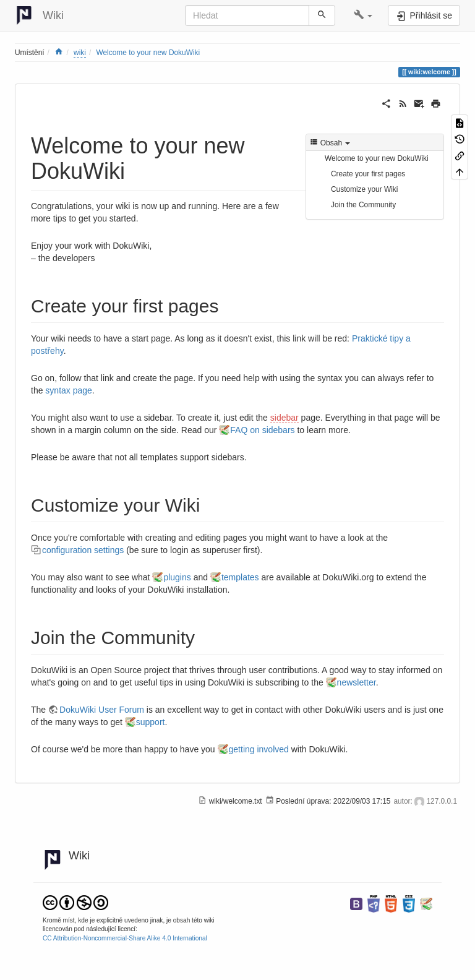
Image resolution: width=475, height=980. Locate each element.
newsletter (357, 682)
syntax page (69, 390)
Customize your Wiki (364, 189)
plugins (177, 577)
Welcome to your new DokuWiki (148, 53)
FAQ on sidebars (262, 430)
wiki (80, 53)
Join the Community (363, 205)
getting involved (259, 749)
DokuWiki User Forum (102, 710)
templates (240, 577)
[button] (363, 15)
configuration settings (83, 550)
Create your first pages (368, 174)
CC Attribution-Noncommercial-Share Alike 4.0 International (125, 938)
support (151, 722)
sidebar (285, 418)
